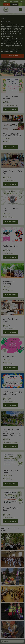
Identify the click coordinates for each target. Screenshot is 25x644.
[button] (20, 10)
